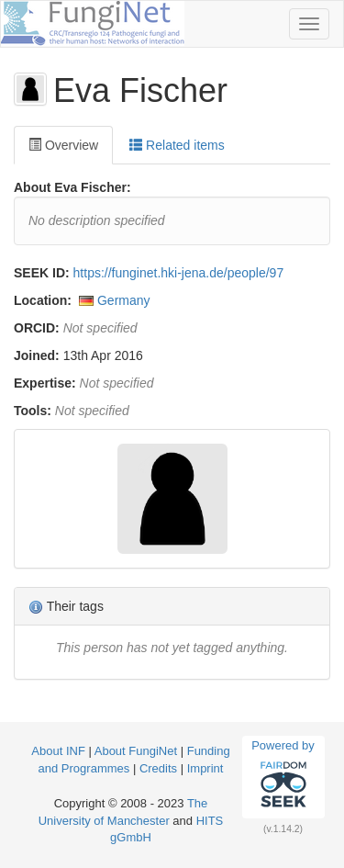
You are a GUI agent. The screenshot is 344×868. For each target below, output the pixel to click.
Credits (158, 768)
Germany (124, 300)
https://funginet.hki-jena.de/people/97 (179, 273)
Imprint (205, 768)
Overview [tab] (63, 145)
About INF (58, 751)
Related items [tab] (177, 145)
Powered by (283, 776)
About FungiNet (136, 751)
